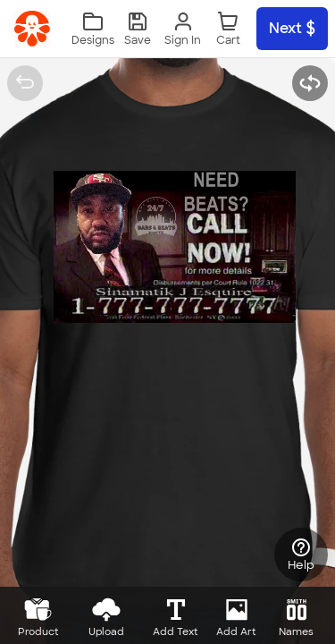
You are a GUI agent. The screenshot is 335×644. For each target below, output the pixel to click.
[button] (138, 29)
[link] (32, 29)
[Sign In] (183, 29)
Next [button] (292, 28)
